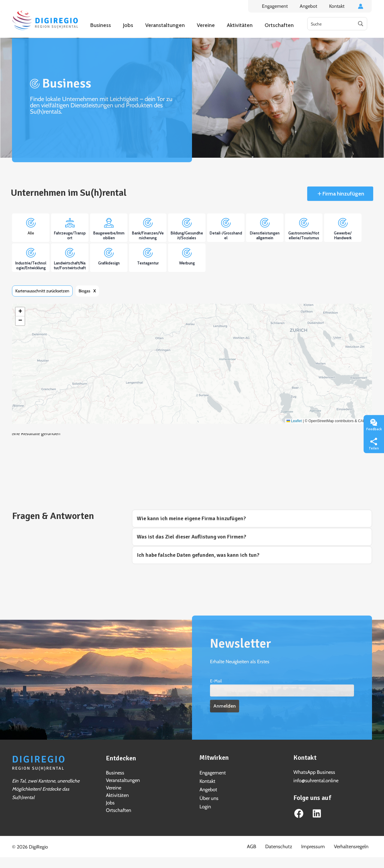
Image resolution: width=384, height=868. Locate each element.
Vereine (113, 787)
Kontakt (338, 6)
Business (115, 773)
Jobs (110, 801)
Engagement (281, 6)
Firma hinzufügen (343, 194)
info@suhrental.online (315, 780)
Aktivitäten (117, 794)
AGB (270, 845)
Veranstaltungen (122, 780)
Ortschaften (118, 808)
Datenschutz (292, 845)
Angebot (312, 6)
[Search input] (331, 24)
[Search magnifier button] (361, 24)
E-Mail (216, 681)
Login (205, 805)
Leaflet (294, 421)
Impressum (322, 845)
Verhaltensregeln (355, 845)
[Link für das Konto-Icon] (361, 6)
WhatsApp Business (314, 772)
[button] (20, 312)
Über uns (209, 797)
